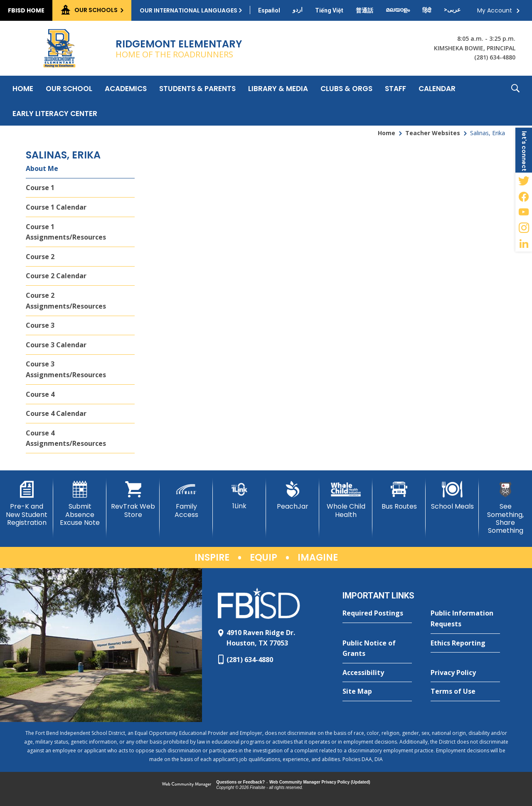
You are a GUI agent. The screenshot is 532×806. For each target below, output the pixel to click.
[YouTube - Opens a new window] (524, 212)
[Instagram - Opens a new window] (524, 228)
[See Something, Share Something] (505, 508)
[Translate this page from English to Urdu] (298, 10)
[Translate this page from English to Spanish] (269, 10)
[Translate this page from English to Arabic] (452, 10)
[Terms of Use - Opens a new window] (465, 692)
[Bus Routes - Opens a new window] (399, 496)
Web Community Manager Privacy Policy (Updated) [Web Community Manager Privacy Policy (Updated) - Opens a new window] (320, 782)
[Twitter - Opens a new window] (524, 180)
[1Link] (239, 496)
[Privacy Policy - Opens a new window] (465, 673)
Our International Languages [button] (188, 10)
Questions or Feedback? (240, 782)
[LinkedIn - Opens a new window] (524, 244)
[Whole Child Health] (346, 500)
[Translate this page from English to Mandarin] (365, 10)
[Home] (23, 88)
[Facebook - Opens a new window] (524, 196)
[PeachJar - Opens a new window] (293, 496)
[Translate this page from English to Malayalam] (398, 10)
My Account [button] (495, 10)
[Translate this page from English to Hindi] (427, 10)
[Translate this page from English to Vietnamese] (329, 10)
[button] (515, 101)
